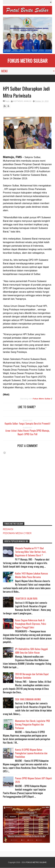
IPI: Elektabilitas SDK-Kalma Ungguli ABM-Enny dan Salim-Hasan (31, 651)
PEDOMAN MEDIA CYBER (17, 533)
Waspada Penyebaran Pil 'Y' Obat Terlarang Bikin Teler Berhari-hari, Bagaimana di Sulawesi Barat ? (31, 552)
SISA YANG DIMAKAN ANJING (28, 699)
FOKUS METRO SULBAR (27, 61)
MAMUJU (28, 101)
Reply (7, 101)
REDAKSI (8, 529)
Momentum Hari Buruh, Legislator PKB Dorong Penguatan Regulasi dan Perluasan (32, 724)
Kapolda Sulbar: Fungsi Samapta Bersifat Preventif (27, 424)
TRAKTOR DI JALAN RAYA (26, 599)
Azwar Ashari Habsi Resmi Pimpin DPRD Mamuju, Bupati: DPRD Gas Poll (27, 432)
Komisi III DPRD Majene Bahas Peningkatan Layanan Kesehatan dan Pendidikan (31, 753)
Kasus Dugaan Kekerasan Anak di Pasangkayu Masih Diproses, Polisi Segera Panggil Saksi (31, 624)
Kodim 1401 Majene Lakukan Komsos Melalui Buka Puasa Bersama (32, 575)
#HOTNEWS (18, 101)
